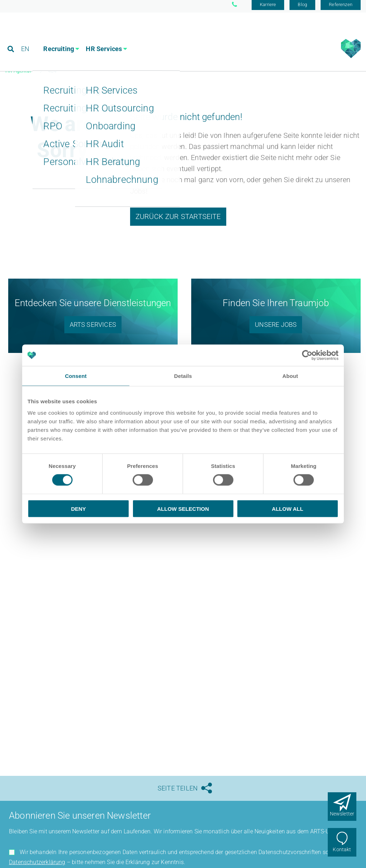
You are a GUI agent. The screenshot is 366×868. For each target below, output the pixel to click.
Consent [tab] (76, 376)
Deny (79, 508)
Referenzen (341, 8)
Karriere (268, 8)
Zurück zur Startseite (178, 219)
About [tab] (290, 376)
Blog (302, 8)
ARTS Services (93, 328)
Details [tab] (183, 376)
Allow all (288, 508)
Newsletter (342, 814)
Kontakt (342, 849)
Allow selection (183, 508)
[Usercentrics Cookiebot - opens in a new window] (307, 355)
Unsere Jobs (276, 328)
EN (26, 37)
